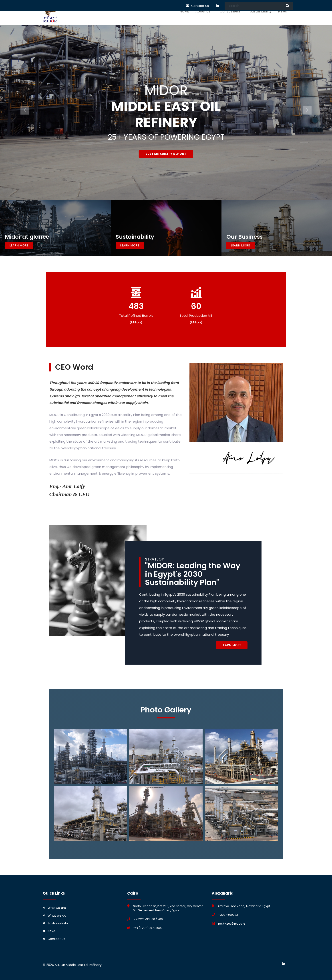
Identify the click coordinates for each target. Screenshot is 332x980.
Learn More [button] (22, 245)
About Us (204, 21)
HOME (184, 21)
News (284, 21)
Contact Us (200, 6)
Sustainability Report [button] (166, 153)
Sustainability (261, 21)
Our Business (231, 21)
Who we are (57, 908)
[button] (25, 110)
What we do (57, 915)
